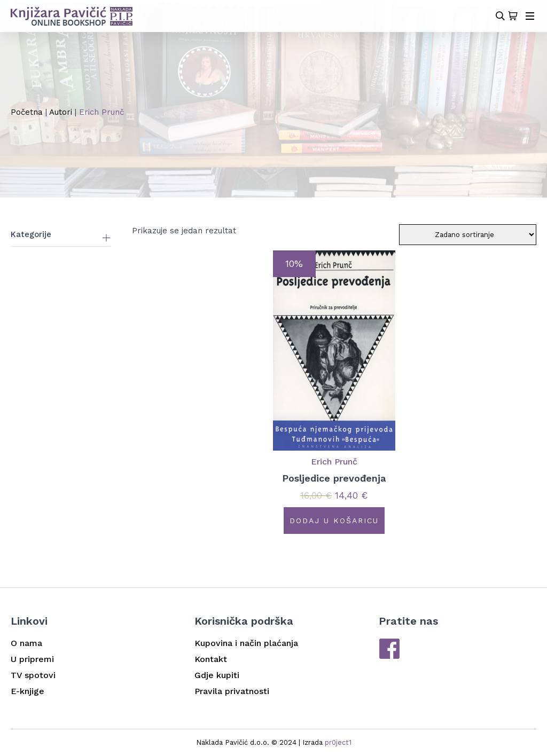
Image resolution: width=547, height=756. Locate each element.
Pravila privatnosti (232, 691)
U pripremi (32, 659)
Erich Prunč (334, 462)
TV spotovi (33, 675)
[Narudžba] (468, 235)
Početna (27, 112)
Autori (61, 112)
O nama (26, 643)
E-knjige (28, 691)
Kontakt (211, 659)
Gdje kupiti (217, 675)
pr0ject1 (338, 742)
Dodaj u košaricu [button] (334, 521)
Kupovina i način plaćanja (246, 643)
